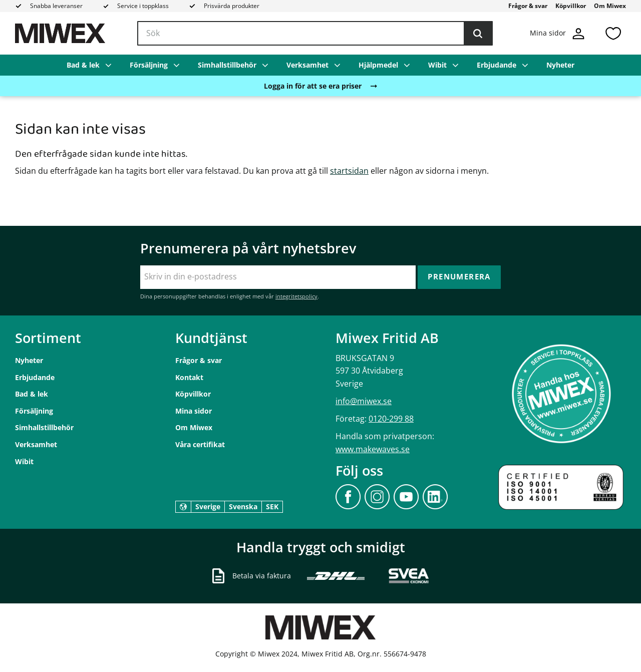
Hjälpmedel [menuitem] (378, 65)
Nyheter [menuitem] (560, 65)
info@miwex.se (364, 401)
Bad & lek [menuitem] (83, 65)
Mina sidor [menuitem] (194, 411)
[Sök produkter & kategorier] (315, 34)
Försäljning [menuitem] (149, 65)
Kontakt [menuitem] (189, 377)
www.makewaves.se (373, 449)
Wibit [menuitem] (437, 65)
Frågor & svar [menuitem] (528, 6)
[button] (613, 33)
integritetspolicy (296, 296)
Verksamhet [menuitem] (307, 65)
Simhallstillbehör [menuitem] (227, 65)
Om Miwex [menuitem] (610, 6)
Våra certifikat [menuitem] (200, 444)
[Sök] (478, 34)
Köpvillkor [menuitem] (571, 6)
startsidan (349, 171)
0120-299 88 (391, 419)
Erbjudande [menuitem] (497, 65)
